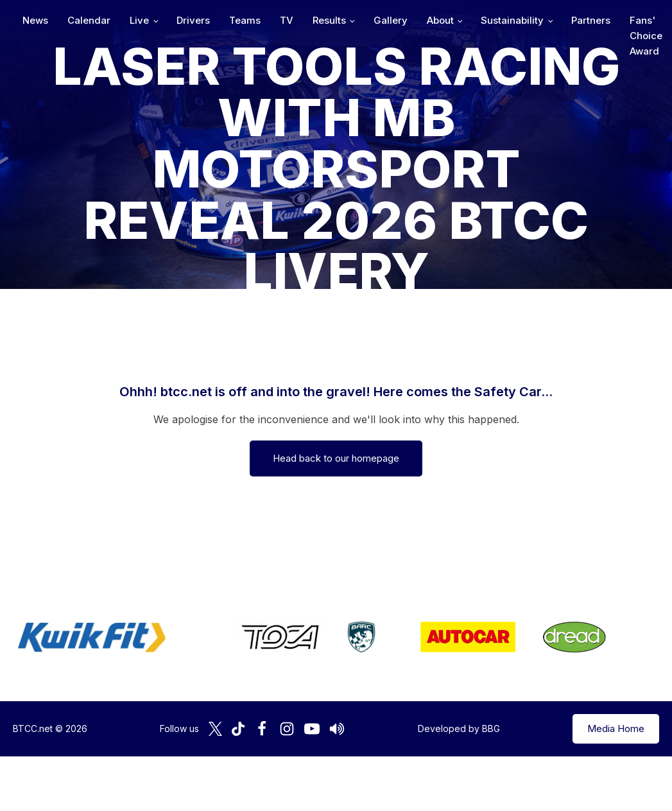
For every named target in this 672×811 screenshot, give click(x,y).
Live (282, 20)
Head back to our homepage (336, 458)
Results (472, 20)
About (583, 20)
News (178, 20)
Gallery (533, 20)
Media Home (616, 728)
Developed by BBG (459, 728)
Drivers (336, 20)
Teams (387, 20)
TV (429, 20)
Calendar (231, 20)
